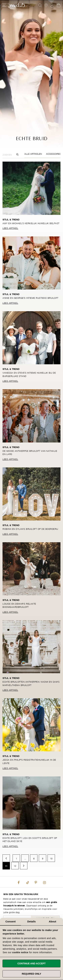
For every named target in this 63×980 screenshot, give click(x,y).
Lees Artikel (10, 228)
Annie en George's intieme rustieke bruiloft (30, 298)
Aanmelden (52, 5)
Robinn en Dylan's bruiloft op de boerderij (30, 529)
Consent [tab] (10, 921)
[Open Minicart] (59, 5)
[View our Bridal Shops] (46, 5)
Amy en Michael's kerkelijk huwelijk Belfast (31, 223)
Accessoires (54, 154)
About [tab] (53, 921)
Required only (32, 974)
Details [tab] (32, 921)
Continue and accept (32, 963)
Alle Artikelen (33, 154)
